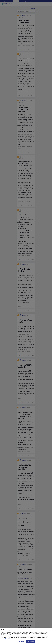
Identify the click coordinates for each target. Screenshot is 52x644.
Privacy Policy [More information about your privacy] (8, 640)
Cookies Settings (20, 643)
